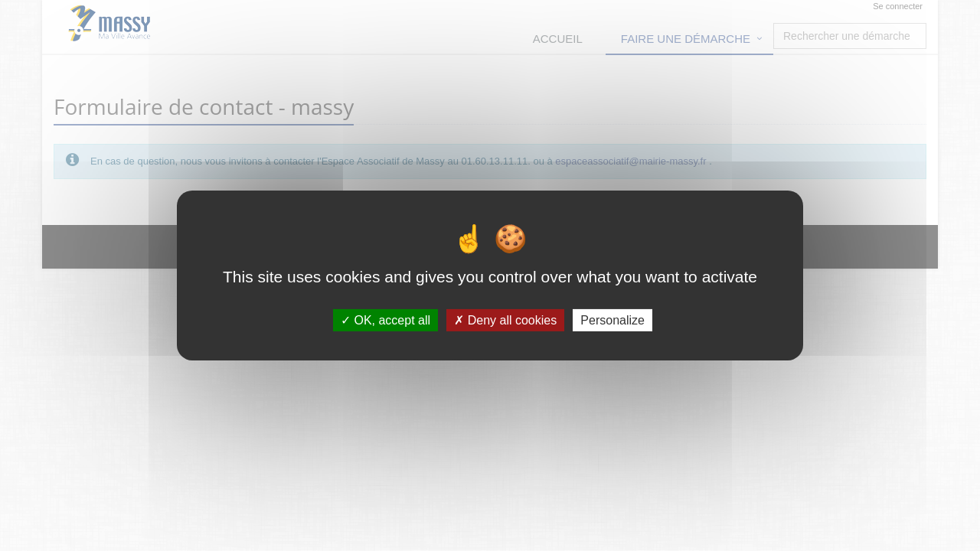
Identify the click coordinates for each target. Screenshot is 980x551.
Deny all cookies (505, 320)
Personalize (612, 320)
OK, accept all (385, 320)
